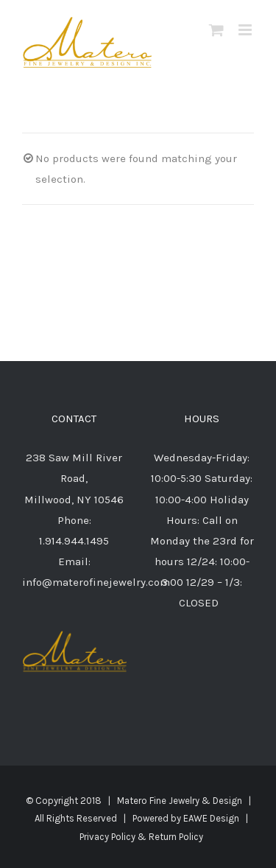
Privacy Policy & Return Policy (141, 837)
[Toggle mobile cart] (216, 30)
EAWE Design (211, 818)
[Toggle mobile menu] (246, 30)
